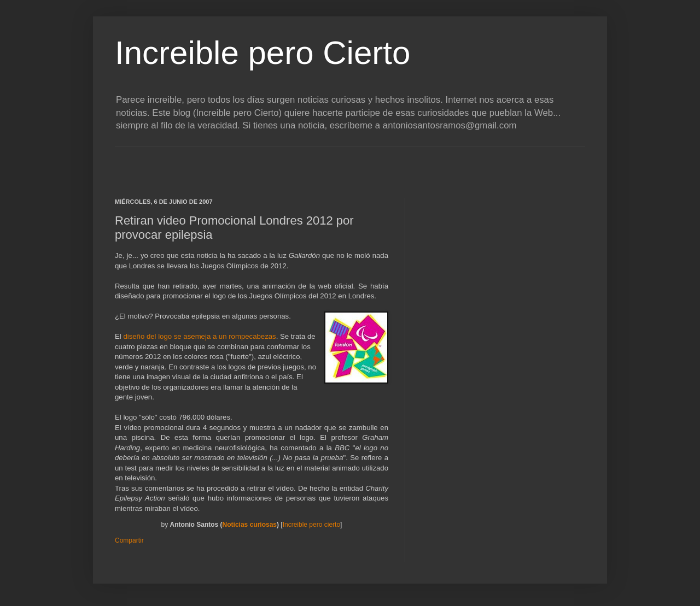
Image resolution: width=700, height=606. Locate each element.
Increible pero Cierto (262, 53)
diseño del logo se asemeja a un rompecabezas (199, 336)
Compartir (129, 540)
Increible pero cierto (311, 525)
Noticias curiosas (250, 525)
